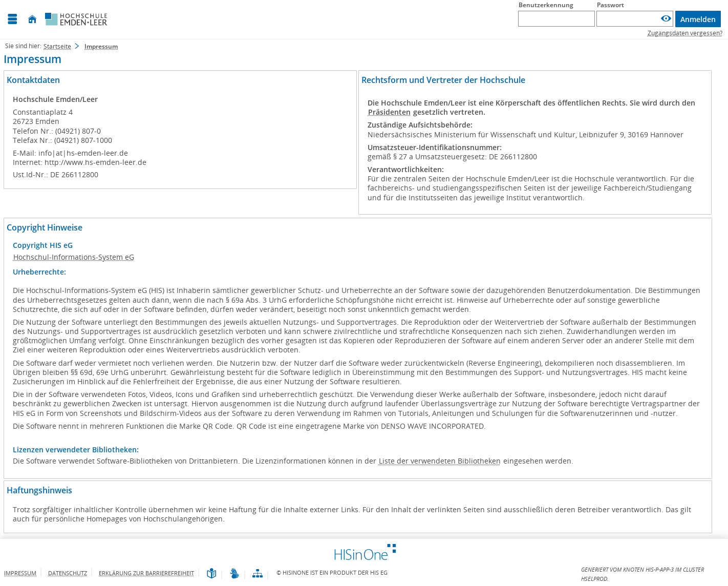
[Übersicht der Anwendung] (258, 574)
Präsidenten (389, 112)
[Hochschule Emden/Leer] (76, 19)
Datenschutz (68, 573)
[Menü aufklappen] (12, 19)
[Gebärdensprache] (234, 574)
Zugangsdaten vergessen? (685, 33)
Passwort (611, 5)
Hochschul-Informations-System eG (74, 257)
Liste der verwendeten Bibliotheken (440, 461)
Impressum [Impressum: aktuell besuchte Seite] (101, 46)
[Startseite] (32, 19)
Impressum (20, 573)
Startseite (57, 46)
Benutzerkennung (546, 5)
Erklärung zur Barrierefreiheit (146, 573)
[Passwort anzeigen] (666, 19)
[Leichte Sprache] (211, 574)
